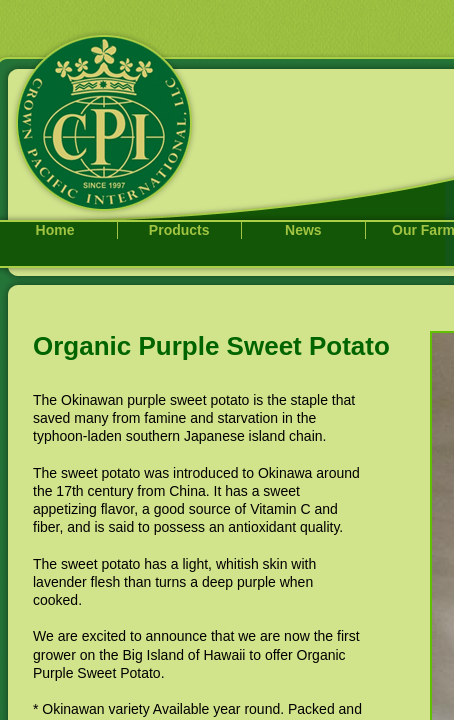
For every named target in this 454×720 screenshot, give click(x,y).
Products (179, 230)
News (303, 230)
